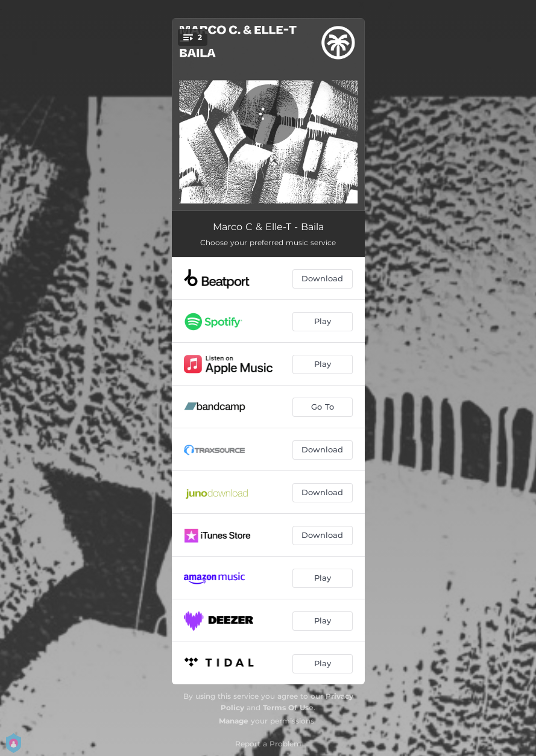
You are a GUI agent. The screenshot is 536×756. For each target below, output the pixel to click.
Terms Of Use (288, 708)
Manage (234, 721)
